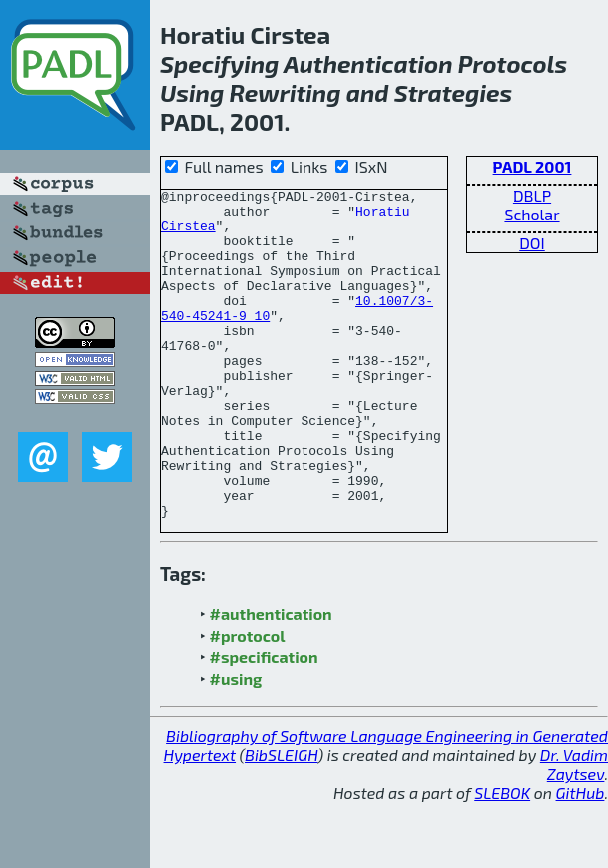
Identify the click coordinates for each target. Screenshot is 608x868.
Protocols (513, 63)
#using (236, 745)
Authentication (368, 63)
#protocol (248, 701)
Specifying (219, 63)
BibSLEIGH (281, 821)
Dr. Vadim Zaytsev (574, 830)
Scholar (532, 214)
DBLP (532, 195)
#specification (264, 723)
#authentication (271, 679)
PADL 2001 (533, 166)
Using (192, 92)
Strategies (453, 92)
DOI (532, 243)
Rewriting (286, 92)
